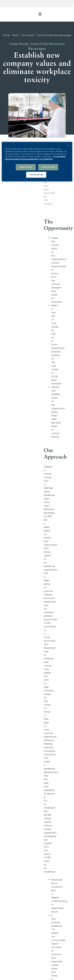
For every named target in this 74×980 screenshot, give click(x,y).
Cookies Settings (36, 175)
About (16, 35)
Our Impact (28, 35)
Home (6, 35)
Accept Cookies (48, 167)
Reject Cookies (26, 167)
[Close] (68, 145)
